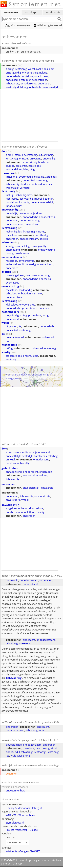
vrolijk (25, 500)
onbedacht (29, 640)
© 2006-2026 (14, 860)
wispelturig (24, 756)
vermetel (25, 188)
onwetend (36, 158)
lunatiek (10, 206)
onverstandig (30, 155)
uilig (32, 169)
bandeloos (12, 202)
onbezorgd (25, 508)
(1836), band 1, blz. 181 (33, 740)
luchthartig (12, 199)
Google (23, 851)
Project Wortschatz (17, 830)
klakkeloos (12, 304)
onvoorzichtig (30, 73)
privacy (33, 860)
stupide (10, 166)
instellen (55, 860)
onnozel (24, 158)
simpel (10, 155)
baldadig (39, 177)
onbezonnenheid (15, 790)
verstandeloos (14, 169)
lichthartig (40, 752)
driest (49, 184)
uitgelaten (11, 326)
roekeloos (42, 69)
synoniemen (11, 12)
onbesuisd (12, 80)
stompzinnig (30, 162)
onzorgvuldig (13, 73)
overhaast (31, 275)
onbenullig (49, 158)
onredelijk (12, 213)
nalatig (43, 73)
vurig (46, 315)
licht (30, 195)
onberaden (44, 83)
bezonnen (11, 773)
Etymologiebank (15, 823)
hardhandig (25, 290)
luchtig (10, 195)
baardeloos (31, 224)
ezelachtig (21, 166)
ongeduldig (12, 315)
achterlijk (27, 456)
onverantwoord (15, 337)
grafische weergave (18, 25)
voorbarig (44, 275)
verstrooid (29, 475)
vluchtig (41, 231)
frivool (38, 199)
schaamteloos (14, 356)
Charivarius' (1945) (25, 444)
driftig (23, 315)
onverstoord (13, 500)
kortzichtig (12, 158)
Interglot (37, 808)
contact (44, 860)
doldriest (26, 184)
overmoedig (26, 177)
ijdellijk (44, 239)
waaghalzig (12, 188)
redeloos (11, 463)
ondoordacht (13, 76)
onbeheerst (12, 319)
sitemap (17, 864)
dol (4, 334)
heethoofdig (9, 345)
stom (18, 155)
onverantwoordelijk (42, 202)
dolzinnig (23, 87)
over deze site (53, 12)
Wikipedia (11, 851)
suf (40, 155)
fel (20, 326)
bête (26, 169)
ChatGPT (35, 851)
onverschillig (22, 246)
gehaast (20, 275)
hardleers (44, 162)
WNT (8, 815)
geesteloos (35, 166)
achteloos (28, 76)
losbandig (20, 195)
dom (52, 69)
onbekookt (12, 580)
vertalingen (32, 12)
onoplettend (13, 250)
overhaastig (12, 283)
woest (32, 69)
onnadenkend (28, 83)
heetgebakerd (10, 312)
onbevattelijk (13, 456)
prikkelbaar (35, 315)
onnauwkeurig (46, 250)
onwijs (31, 213)
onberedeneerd (15, 224)
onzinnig (48, 155)
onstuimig (25, 80)
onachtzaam (41, 76)
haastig (10, 275)
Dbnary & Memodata (18, 808)
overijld (53, 87)
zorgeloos (51, 177)
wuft (19, 206)
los (20, 231)
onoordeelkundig (30, 220)
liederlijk (48, 199)
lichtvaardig (12, 83)
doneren (6, 864)
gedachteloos (40, 80)
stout (54, 748)
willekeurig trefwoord (48, 25)
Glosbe (34, 830)
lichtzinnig (21, 69)
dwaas (22, 213)
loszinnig (11, 87)
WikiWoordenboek (24, 815)
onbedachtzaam (38, 87)
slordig (10, 69)
